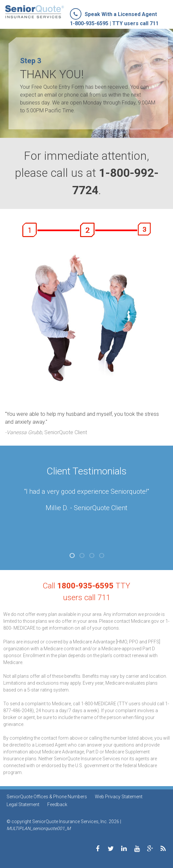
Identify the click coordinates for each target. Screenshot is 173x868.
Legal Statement (23, 804)
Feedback (57, 804)
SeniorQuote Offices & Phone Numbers (47, 797)
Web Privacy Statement (119, 797)
